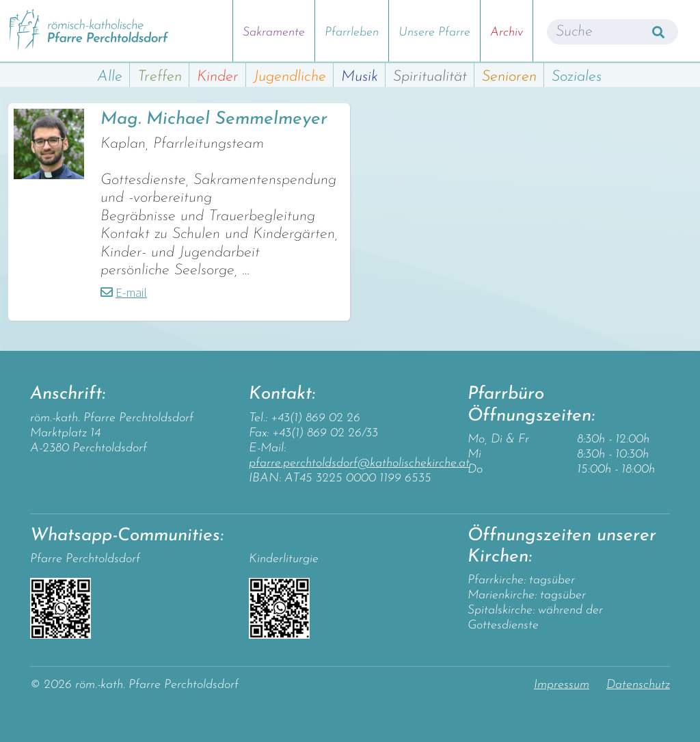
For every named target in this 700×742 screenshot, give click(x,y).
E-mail (131, 292)
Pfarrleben (352, 32)
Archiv (507, 32)
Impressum (562, 685)
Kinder (218, 77)
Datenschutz (638, 685)
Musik (360, 77)
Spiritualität (430, 77)
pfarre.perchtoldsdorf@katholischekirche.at (359, 463)
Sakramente (274, 32)
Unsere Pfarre (434, 32)
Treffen (160, 77)
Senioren (509, 77)
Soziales (577, 77)
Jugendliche (290, 77)
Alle (110, 77)
